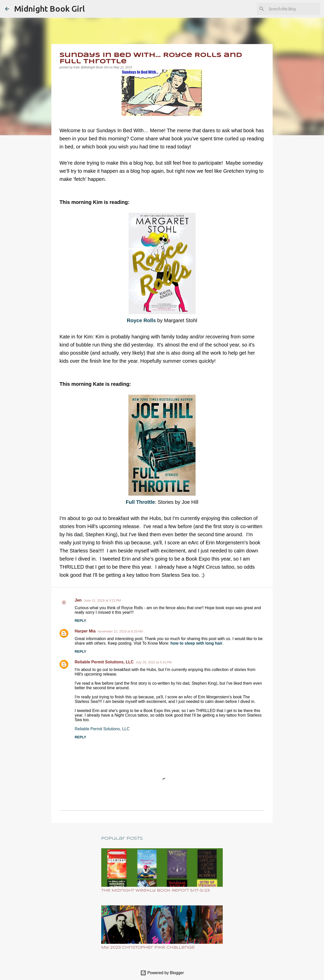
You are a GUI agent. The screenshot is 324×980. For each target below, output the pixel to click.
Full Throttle (140, 502)
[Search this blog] (293, 9)
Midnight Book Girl (49, 9)
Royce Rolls (142, 320)
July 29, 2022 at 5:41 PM (154, 662)
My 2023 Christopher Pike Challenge (148, 948)
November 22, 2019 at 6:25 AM (120, 631)
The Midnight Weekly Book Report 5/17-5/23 (155, 891)
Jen (78, 600)
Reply (80, 621)
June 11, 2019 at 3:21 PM (102, 600)
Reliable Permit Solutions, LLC (104, 662)
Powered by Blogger (162, 973)
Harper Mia (85, 631)
